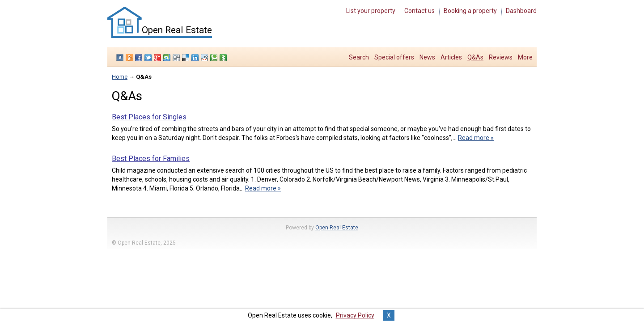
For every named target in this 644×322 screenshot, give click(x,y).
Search (359, 57)
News (427, 57)
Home (120, 77)
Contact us (419, 11)
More (525, 57)
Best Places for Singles (149, 117)
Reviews (501, 57)
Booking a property (470, 11)
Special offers (394, 57)
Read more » (476, 138)
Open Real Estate (337, 228)
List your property (371, 11)
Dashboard (521, 11)
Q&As (475, 57)
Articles (451, 57)
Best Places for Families (151, 159)
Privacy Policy (355, 315)
